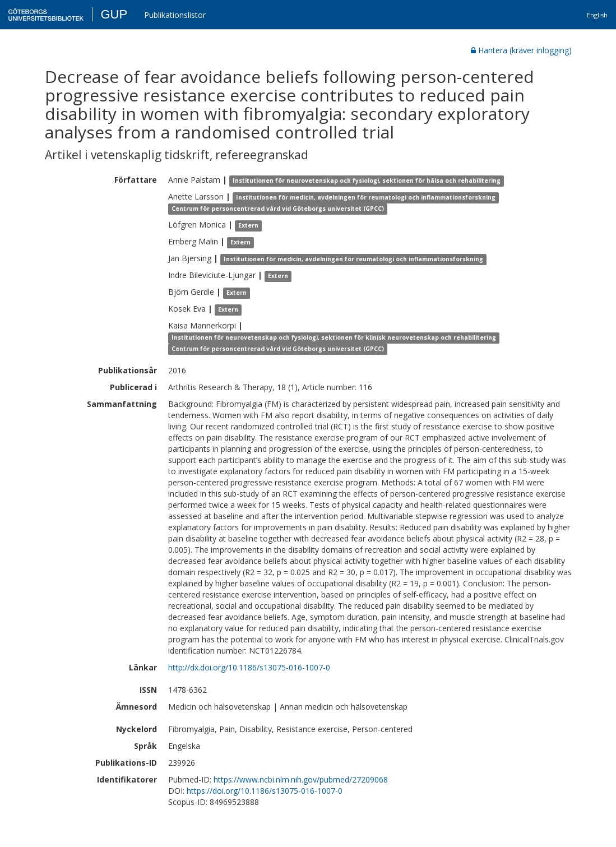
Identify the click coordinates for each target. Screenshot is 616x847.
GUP (114, 14)
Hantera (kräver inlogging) (521, 50)
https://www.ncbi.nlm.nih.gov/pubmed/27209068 (301, 779)
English (597, 15)
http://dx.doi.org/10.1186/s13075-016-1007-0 (249, 667)
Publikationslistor (175, 15)
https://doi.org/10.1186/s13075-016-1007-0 (265, 791)
